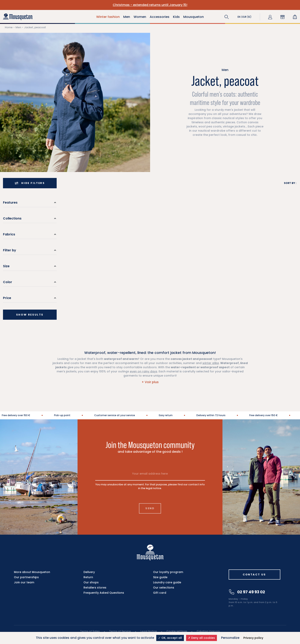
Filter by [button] (10, 250)
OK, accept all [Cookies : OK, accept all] (170, 638)
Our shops (91, 582)
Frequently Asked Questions (104, 593)
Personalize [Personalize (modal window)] (230, 638)
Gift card (160, 593)
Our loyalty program (168, 572)
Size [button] (6, 266)
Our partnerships (26, 577)
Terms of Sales (90, 631)
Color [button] (8, 282)
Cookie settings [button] (177, 631)
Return (88, 577)
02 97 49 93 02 (247, 592)
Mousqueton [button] (194, 17)
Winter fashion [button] (108, 17)
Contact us (254, 575)
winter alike (211, 363)
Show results (30, 315)
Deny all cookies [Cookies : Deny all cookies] (201, 638)
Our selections (164, 588)
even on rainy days (144, 371)
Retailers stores (95, 588)
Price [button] (7, 298)
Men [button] (127, 17)
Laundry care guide (167, 582)
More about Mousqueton (32, 572)
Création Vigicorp (208, 631)
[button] (227, 17)
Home (9, 27)
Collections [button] (12, 218)
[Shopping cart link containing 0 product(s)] (295, 17)
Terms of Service (120, 631)
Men (18, 27)
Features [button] (10, 203)
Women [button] (140, 17)
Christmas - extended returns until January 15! (150, 5)
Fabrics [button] (9, 234)
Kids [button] (176, 17)
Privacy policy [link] (253, 638)
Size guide (160, 577)
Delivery (89, 572)
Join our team (24, 582)
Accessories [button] (160, 17)
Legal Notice (149, 631)
